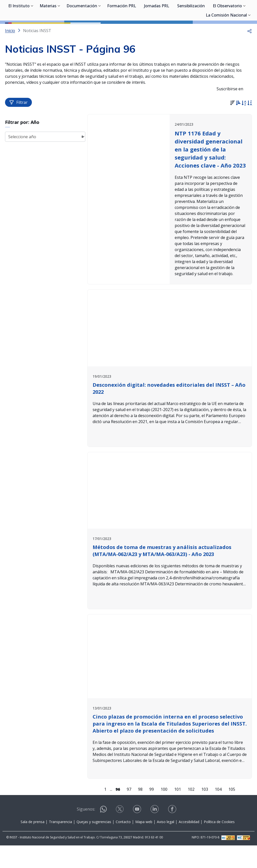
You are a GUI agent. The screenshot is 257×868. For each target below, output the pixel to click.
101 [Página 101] (178, 812)
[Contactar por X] (120, 833)
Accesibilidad (189, 844)
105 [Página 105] (232, 812)
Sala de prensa (33, 844)
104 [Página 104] (218, 812)
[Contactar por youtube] (138, 833)
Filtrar (18, 125)
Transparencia (60, 844)
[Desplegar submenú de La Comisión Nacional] (249, 39)
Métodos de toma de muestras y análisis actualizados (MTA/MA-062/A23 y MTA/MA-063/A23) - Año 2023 (162, 573)
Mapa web (144, 844)
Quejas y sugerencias (94, 844)
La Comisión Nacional (226, 39)
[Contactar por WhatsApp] (103, 834)
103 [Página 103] (205, 812)
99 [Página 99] (152, 812)
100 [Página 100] (164, 812)
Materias (48, 30)
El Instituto (19, 30)
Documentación (82, 30)
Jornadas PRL (157, 30)
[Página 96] (118, 812)
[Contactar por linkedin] (155, 833)
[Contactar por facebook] (173, 833)
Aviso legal (166, 844)
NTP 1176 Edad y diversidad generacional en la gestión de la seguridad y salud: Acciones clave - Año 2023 (210, 172)
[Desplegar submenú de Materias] (59, 30)
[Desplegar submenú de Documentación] (100, 30)
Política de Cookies (219, 844)
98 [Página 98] (140, 812)
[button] (249, 53)
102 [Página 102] (191, 812)
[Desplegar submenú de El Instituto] (32, 30)
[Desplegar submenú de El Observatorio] (244, 30)
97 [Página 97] (129, 812)
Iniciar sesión (233, 11)
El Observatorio (227, 30)
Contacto (123, 844)
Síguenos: (86, 832)
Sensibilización (191, 30)
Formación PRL (122, 30)
